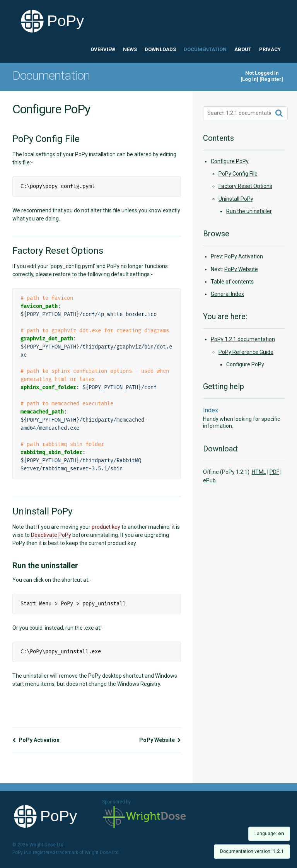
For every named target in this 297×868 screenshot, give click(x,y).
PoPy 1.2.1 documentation (243, 339)
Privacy (270, 49)
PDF (274, 472)
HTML (259, 472)
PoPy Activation (36, 740)
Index (211, 410)
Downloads (160, 49)
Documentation (205, 49)
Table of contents (232, 282)
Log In (249, 79)
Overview (103, 49)
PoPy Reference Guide (246, 352)
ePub (209, 480)
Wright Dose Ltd (145, 818)
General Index (227, 294)
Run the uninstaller (249, 211)
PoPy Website (160, 740)
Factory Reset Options (245, 186)
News (130, 49)
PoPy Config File (238, 174)
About (243, 49)
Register (271, 79)
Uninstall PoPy (236, 199)
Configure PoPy (230, 161)
